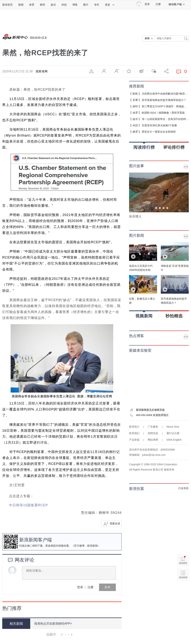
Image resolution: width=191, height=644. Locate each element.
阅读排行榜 (144, 146)
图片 (86, 5)
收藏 (129, 71)
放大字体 (116, 71)
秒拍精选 (174, 316)
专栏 (97, 5)
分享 (166, 71)
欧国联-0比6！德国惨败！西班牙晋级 (163, 113)
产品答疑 (134, 440)
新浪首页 (7, 5)
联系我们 (134, 433)
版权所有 (169, 470)
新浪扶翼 (137, 489)
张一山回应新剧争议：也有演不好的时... (165, 119)
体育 (32, 5)
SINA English (174, 440)
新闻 (21, 5)
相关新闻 (16, 624)
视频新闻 (144, 315)
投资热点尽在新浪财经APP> (53, 624)
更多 (110, 5)
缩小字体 (104, 71)
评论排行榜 (174, 147)
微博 (141, 71)
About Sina (173, 427)
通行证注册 (173, 433)
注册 (158, 4)
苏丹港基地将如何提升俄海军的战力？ (164, 100)
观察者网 (42, 71)
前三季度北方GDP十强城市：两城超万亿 (165, 106)
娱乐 (53, 5)
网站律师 (153, 440)
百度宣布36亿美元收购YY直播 (159, 125)
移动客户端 (177, 4)
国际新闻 (35, 38)
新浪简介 (134, 427)
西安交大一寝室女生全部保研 (159, 132)
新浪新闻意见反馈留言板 (150, 410)
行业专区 (184, 488)
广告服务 (153, 427)
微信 (154, 71)
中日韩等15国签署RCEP (28, 505)
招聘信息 (153, 433)
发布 (107, 587)
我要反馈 (115, 523)
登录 (80, 587)
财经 (43, 5)
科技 (64, 5)
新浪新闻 (92, 546)
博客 (75, 5)
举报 (91, 71)
